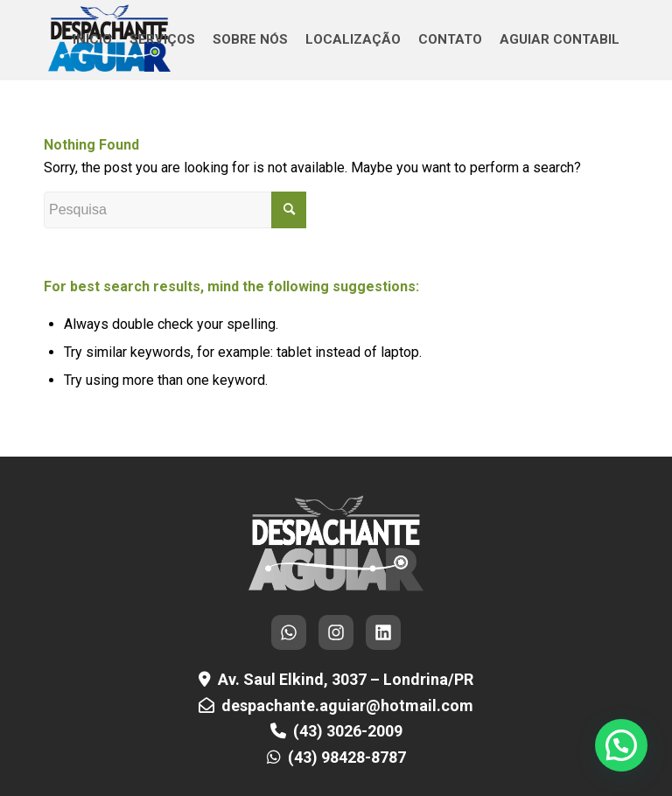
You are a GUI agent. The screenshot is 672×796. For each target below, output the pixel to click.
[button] (621, 745)
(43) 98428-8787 (347, 757)
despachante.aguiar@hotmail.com (347, 705)
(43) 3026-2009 (348, 731)
